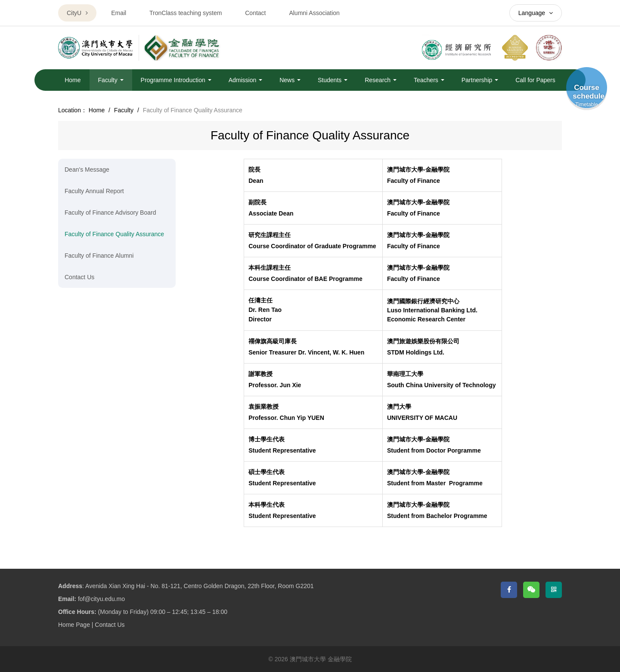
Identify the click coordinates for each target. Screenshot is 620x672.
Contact (255, 13)
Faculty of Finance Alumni (99, 256)
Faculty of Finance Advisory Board (110, 213)
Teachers (429, 80)
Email (119, 13)
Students (333, 80)
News (290, 80)
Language (536, 13)
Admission (245, 80)
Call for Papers (535, 80)
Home (73, 80)
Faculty (111, 80)
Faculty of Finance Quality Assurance (114, 234)
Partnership (480, 80)
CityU (77, 13)
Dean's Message (87, 170)
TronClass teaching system (186, 13)
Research (381, 80)
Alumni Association (314, 13)
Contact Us (79, 277)
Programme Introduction (176, 80)
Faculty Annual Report (94, 191)
